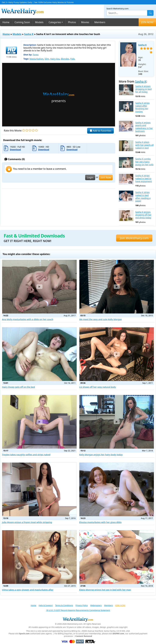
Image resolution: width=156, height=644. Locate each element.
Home (6, 22)
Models (39, 22)
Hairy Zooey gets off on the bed (18, 387)
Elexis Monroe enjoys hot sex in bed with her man (105, 590)
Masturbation (36, 59)
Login (90, 177)
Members (100, 22)
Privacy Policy (82, 605)
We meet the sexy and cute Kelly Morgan (100, 319)
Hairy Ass (55, 59)
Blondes (65, 59)
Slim (47, 59)
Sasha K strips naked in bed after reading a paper (143, 197)
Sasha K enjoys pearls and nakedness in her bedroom (144, 127)
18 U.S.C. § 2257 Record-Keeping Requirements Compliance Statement (78, 610)
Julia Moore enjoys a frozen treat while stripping (27, 522)
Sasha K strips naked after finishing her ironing (142, 107)
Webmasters (96, 605)
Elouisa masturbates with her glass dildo (100, 522)
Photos (72, 22)
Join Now (106, 177)
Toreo (36, 55)
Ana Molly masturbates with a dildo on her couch (28, 319)
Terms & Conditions (64, 605)
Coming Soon (22, 22)
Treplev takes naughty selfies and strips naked (26, 455)
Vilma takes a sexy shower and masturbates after (28, 590)
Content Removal (84, 636)
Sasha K (29, 34)
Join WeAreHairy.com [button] (134, 238)
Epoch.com (24, 634)
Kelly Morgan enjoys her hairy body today (101, 455)
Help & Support (46, 605)
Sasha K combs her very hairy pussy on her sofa (144, 162)
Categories (55, 22)
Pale (72, 59)
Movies (85, 22)
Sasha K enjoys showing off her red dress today (143, 215)
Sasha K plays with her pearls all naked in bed (144, 145)
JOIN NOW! (147, 22)
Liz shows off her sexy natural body (98, 387)
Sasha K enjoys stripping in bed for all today (143, 89)
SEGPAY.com (118, 634)
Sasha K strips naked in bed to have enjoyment (144, 178)
